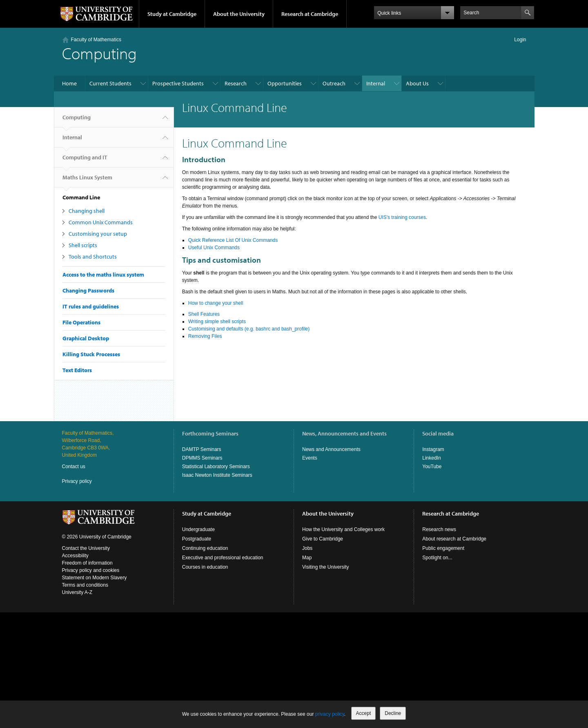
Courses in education (205, 567)
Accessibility (75, 556)
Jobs (307, 548)
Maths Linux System (87, 181)
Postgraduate (197, 539)
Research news (439, 529)
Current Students (110, 83)
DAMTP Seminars (202, 449)
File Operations (81, 322)
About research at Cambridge (454, 539)
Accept (364, 713)
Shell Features (204, 314)
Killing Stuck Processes (91, 354)
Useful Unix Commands (214, 248)
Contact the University (86, 548)
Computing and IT (85, 161)
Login (520, 40)
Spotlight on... (437, 558)
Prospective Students (178, 83)
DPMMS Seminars (202, 458)
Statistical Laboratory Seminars (216, 467)
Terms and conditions (85, 585)
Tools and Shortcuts (93, 257)
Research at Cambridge (310, 14)
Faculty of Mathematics (96, 40)
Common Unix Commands (101, 222)
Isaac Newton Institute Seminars (217, 475)
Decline (393, 713)
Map (307, 558)
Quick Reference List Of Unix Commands (233, 240)
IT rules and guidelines (91, 306)
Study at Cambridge (172, 14)
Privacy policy (77, 481)
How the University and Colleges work (343, 529)
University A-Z (77, 592)
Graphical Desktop (86, 338)
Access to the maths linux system (103, 275)
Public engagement (443, 548)
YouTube (432, 467)
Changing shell (87, 211)
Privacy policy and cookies (91, 570)
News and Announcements (331, 449)
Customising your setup (98, 234)
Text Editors (77, 370)
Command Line (81, 197)
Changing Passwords (88, 290)
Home (69, 83)
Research (236, 83)
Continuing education (205, 548)
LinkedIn (431, 458)
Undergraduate (198, 529)
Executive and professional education (223, 558)
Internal (376, 83)
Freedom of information (87, 563)
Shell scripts (83, 245)
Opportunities (285, 83)
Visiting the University (326, 567)
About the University (239, 14)
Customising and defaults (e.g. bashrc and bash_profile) (249, 329)
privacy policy (330, 714)
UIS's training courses (402, 217)
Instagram (433, 449)
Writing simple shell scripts (217, 322)
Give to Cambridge (323, 539)
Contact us (74, 467)
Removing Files (205, 336)
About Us (417, 83)
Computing (77, 121)
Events (310, 458)
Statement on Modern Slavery (95, 578)
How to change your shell (216, 303)
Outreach (334, 83)
